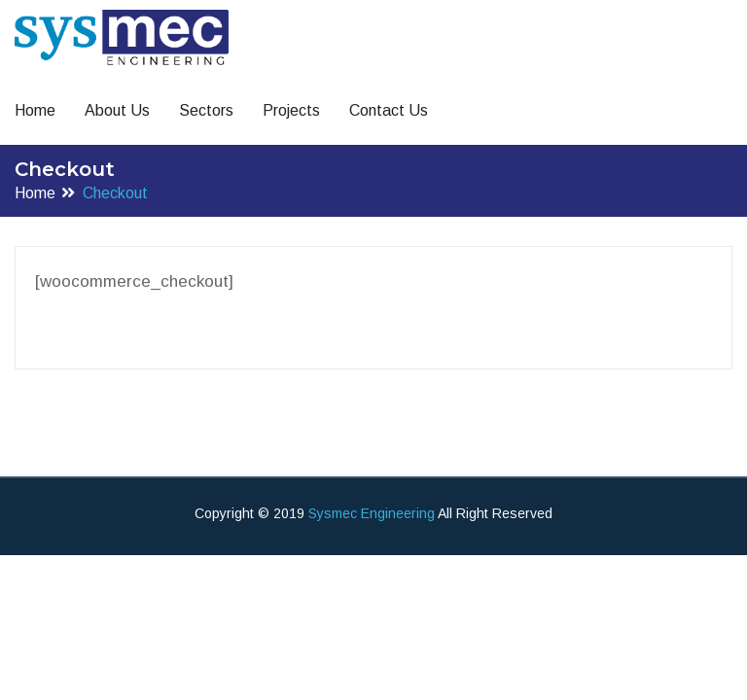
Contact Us (389, 110)
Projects (291, 110)
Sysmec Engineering (372, 513)
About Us (117, 110)
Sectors (206, 110)
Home (35, 110)
